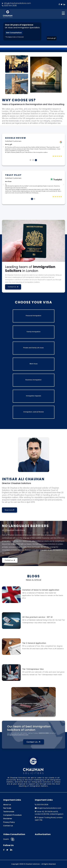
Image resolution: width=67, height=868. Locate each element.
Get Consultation (14, 33)
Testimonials (9, 812)
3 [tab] (36, 161)
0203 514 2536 (9, 6)
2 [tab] (34, 161)
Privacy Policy (9, 822)
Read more (9, 510)
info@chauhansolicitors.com (16, 3)
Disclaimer (8, 819)
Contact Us (13, 287)
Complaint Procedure (12, 815)
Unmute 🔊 (52, 38)
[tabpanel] (33, 147)
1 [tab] (31, 161)
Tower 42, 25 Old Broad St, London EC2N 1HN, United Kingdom (49, 813)
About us (7, 805)
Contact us (10, 560)
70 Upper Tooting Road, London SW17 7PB (49, 819)
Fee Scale (7, 808)
